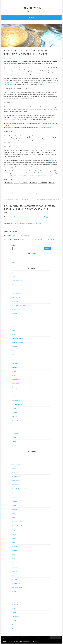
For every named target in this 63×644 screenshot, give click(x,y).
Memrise (8, 128)
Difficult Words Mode (44, 128)
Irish (14, 334)
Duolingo (8, 124)
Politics (14, 376)
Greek (14, 322)
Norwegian (15, 363)
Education (15, 301)
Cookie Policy (34, 642)
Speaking (15, 417)
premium (34, 193)
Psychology (15, 384)
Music (14, 359)
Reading (15, 388)
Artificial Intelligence (18, 281)
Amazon (38, 136)
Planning (15, 367)
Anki (14, 258)
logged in (15, 236)
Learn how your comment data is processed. (41, 240)
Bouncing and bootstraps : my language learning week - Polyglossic (31, 217)
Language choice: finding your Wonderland (48, 199)
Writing (14, 446)
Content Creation (17, 293)
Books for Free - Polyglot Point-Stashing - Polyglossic (26, 223)
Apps (14, 277)
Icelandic (15, 330)
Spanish (15, 413)
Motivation (15, 355)
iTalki (50, 161)
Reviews (15, 392)
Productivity (16, 380)
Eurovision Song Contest (19, 305)
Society (14, 408)
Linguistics (15, 347)
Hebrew (15, 326)
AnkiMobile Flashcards (11, 72)
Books (14, 285)
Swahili (14, 425)
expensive (19, 193)
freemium (24, 193)
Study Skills (15, 421)
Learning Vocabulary (18, 343)
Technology (15, 433)
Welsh (14, 441)
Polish (14, 371)
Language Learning (14, 191)
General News (16, 314)
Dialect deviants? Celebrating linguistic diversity (16, 199)
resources (39, 193)
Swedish (15, 429)
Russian (15, 396)
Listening (15, 351)
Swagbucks (14, 64)
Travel (14, 437)
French (14, 310)
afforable (10, 193)
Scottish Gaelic (16, 400)
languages (29, 193)
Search (14, 246)
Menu (33, 18)
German (15, 318)
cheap (14, 193)
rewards (44, 193)
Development (16, 297)
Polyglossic (32, 8)
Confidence (15, 289)
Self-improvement (17, 404)
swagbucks (49, 193)
